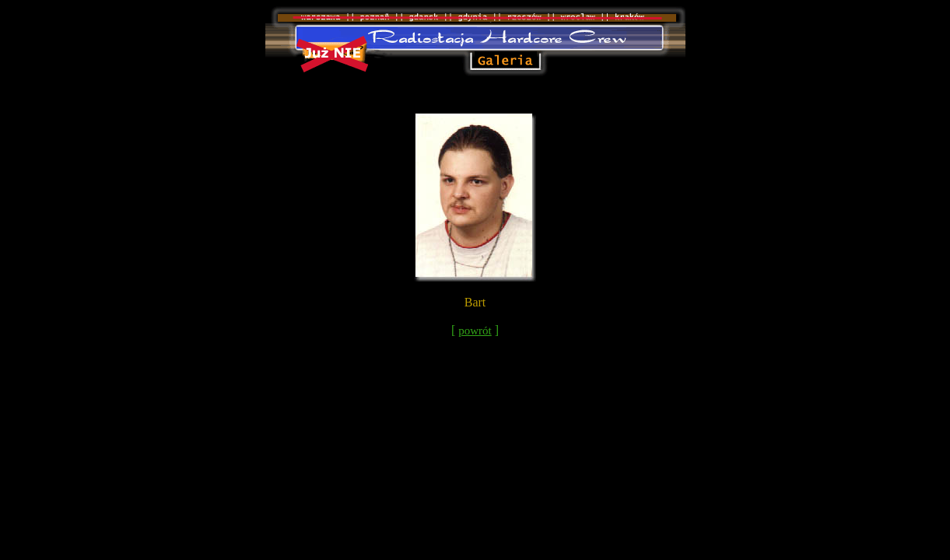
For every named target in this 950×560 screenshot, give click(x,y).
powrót (475, 331)
